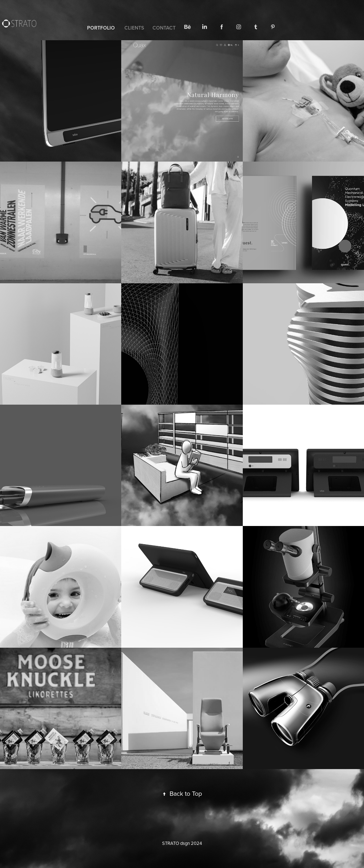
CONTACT (164, 28)
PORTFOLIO (101, 28)
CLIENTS (134, 28)
